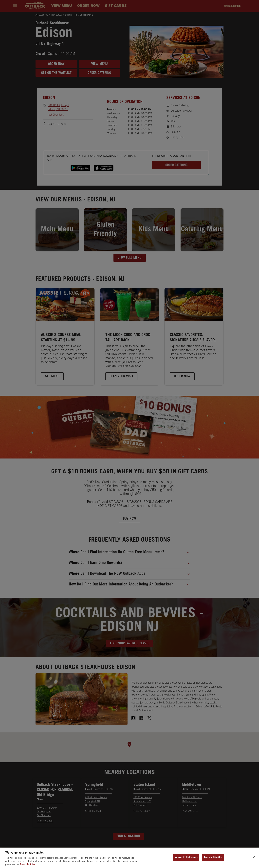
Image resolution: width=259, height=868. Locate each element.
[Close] (254, 860)
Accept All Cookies (213, 860)
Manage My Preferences (186, 860)
